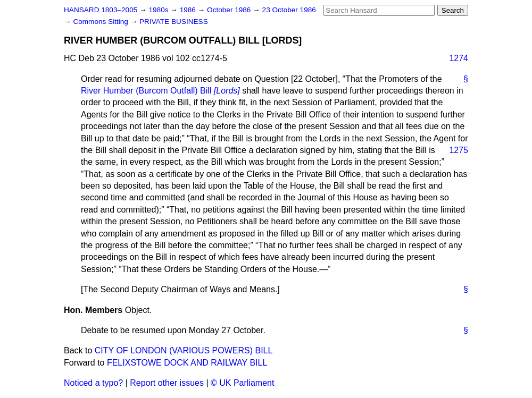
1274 (459, 58)
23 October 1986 (289, 10)
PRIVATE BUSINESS (174, 22)
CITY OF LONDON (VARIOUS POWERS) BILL (184, 350)
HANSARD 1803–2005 (101, 10)
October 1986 (230, 10)
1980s (159, 10)
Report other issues (167, 383)
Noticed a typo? (93, 383)
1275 (459, 150)
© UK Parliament (242, 383)
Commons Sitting (101, 22)
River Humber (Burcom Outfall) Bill (160, 91)
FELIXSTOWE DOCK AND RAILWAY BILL (187, 363)
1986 (189, 10)
